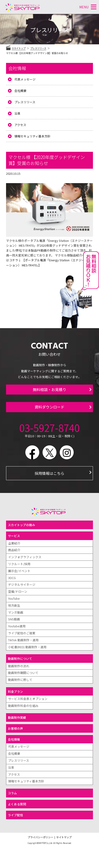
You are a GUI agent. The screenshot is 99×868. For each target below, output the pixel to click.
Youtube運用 (17, 626)
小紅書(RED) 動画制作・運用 (27, 647)
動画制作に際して (20, 680)
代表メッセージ (25, 79)
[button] (84, 7)
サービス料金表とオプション (28, 699)
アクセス (20, 125)
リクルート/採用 (19, 564)
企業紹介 (14, 543)
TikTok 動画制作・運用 (23, 640)
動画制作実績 (17, 717)
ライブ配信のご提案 (22, 633)
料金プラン (15, 691)
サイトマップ (64, 837)
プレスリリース (25, 102)
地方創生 (14, 605)
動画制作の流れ (19, 666)
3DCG (12, 578)
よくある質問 (17, 804)
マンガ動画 (16, 612)
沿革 (17, 113)
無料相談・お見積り (49, 389)
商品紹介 (14, 550)
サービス (14, 536)
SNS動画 (14, 619)
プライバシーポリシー (40, 837)
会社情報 (17, 68)
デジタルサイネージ (22, 585)
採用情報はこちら (49, 473)
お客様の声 (15, 728)
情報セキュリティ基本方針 (32, 136)
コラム (12, 793)
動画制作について (20, 659)
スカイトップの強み (21, 525)
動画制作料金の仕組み (23, 706)
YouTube (14, 598)
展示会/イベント (19, 571)
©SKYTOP (41, 843)
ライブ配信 (15, 815)
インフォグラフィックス (25, 557)
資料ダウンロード (49, 407)
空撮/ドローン (18, 591)
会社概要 (20, 91)
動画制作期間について (23, 673)
